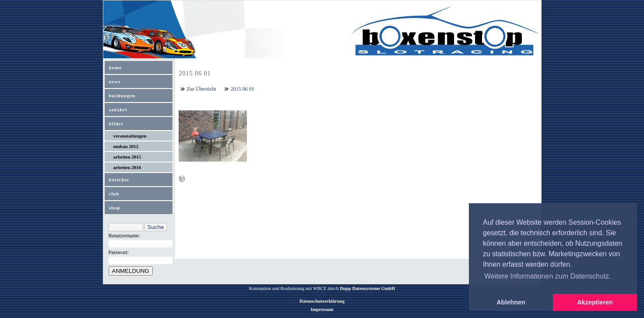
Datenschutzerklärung (322, 301)
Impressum (322, 309)
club (114, 194)
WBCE (320, 288)
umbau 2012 (126, 146)
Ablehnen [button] (511, 302)
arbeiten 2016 (127, 167)
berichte (119, 180)
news (115, 81)
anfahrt (118, 110)
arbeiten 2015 (127, 157)
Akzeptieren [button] (595, 302)
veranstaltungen (130, 136)
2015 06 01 (243, 89)
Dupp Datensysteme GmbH (368, 288)
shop (115, 208)
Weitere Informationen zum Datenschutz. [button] (548, 276)
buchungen (122, 95)
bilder (116, 124)
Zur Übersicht (202, 89)
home (116, 67)
